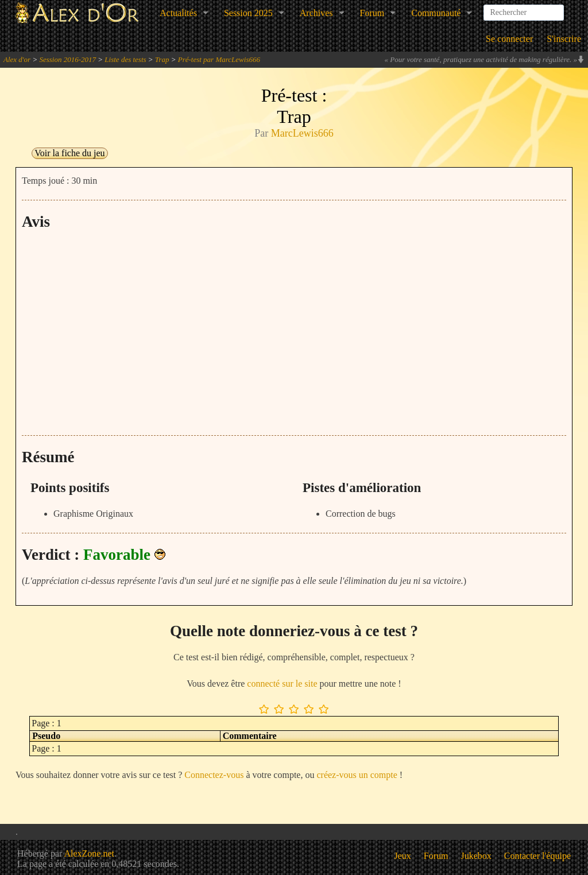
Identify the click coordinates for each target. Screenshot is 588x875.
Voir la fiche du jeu (69, 153)
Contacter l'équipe (537, 856)
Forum (372, 13)
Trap (162, 59)
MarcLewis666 (302, 133)
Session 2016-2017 (67, 59)
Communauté (436, 13)
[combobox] (524, 8)
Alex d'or (17, 59)
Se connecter (509, 39)
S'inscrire (564, 39)
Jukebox (476, 856)
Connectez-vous (214, 775)
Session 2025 (248, 13)
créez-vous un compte (357, 775)
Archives (316, 13)
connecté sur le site (282, 684)
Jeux (403, 856)
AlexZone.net (89, 853)
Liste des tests (125, 59)
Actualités (178, 13)
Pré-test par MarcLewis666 (219, 59)
